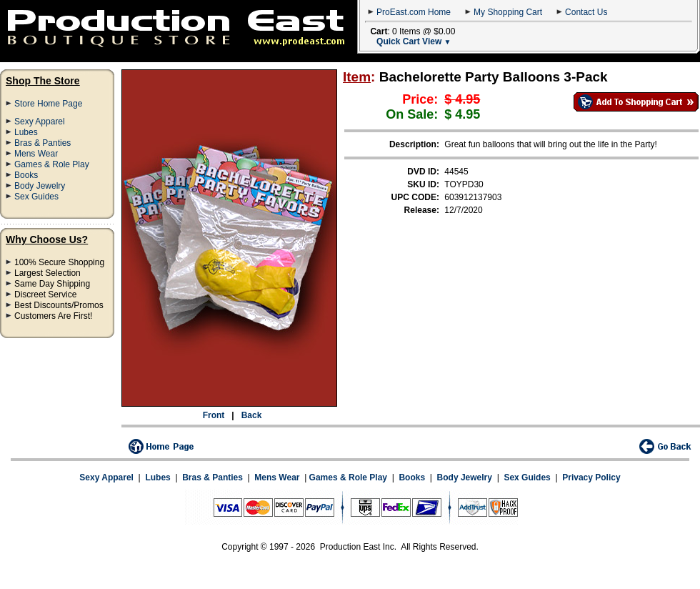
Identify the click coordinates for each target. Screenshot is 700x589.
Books (26, 175)
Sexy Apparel (40, 122)
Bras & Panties (42, 143)
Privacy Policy (591, 477)
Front (214, 415)
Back (252, 415)
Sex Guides (36, 197)
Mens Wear (36, 154)
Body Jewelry (40, 186)
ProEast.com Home (414, 12)
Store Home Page (48, 104)
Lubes (26, 132)
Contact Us (586, 12)
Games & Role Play (52, 164)
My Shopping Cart (508, 12)
